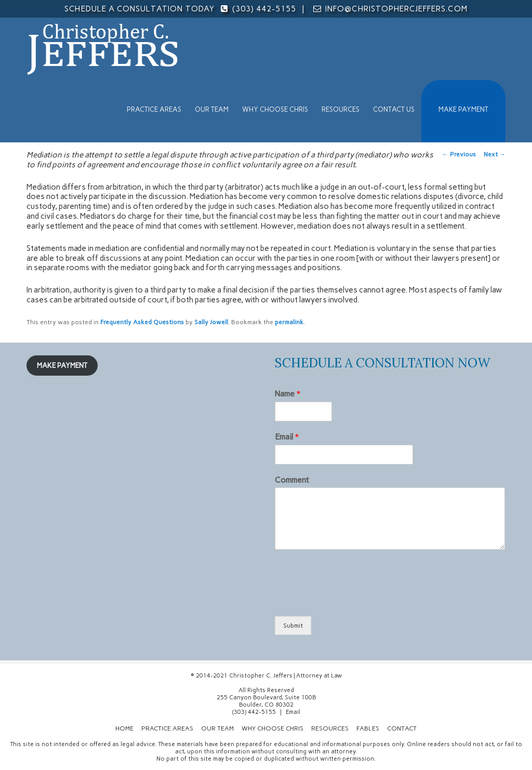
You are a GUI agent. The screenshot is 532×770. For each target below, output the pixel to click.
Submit (293, 626)
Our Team (212, 109)
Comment (292, 480)
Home (124, 728)
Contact (402, 728)
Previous (459, 154)
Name (288, 394)
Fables (368, 728)
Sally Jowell (211, 322)
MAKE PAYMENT (463, 109)
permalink (289, 322)
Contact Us (394, 109)
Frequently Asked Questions (142, 322)
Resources (341, 109)
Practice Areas (154, 109)
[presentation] (354, 599)
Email (287, 437)
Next (495, 154)
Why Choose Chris (275, 109)
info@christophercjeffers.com (396, 9)
